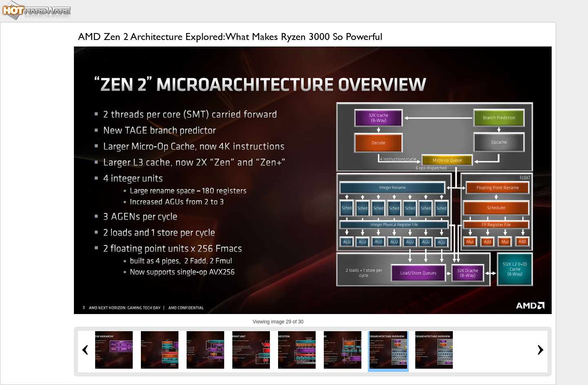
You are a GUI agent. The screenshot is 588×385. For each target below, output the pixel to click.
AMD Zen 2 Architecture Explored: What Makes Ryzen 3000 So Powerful (230, 37)
